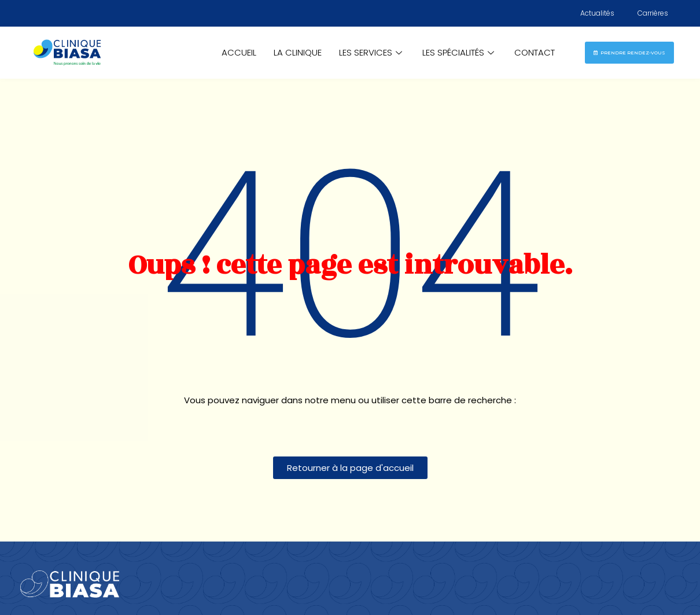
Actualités (597, 13)
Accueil (239, 52)
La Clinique (298, 52)
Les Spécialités (460, 52)
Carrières (653, 13)
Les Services (372, 52)
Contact (535, 52)
